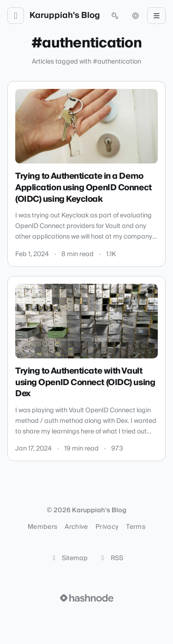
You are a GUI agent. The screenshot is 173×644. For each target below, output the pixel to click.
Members (42, 527)
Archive (76, 527)
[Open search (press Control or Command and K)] (115, 16)
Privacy (107, 527)
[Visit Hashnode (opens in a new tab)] (87, 598)
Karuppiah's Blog (65, 16)
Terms (136, 527)
